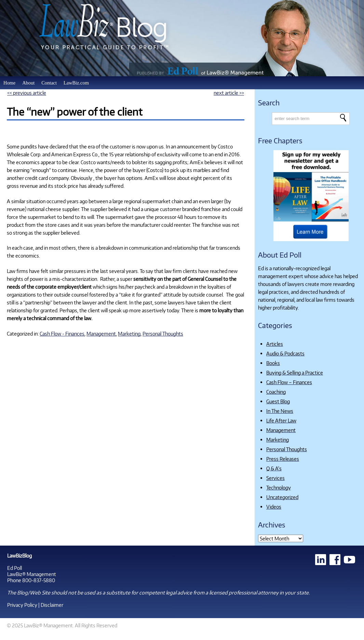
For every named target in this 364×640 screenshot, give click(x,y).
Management (101, 334)
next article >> (229, 93)
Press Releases (283, 459)
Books (273, 363)
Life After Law (281, 420)
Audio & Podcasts (285, 353)
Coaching (276, 392)
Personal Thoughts (163, 334)
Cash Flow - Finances (62, 334)
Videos (274, 507)
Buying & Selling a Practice (295, 373)
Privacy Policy (22, 605)
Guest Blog (278, 401)
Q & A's (274, 468)
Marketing (129, 334)
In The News (280, 411)
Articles (275, 344)
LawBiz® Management (32, 574)
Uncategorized (282, 497)
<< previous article (27, 93)
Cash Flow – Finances (289, 382)
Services (275, 478)
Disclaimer (52, 605)
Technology (279, 487)
